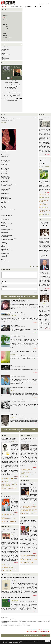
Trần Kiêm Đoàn (34, 525)
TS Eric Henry (20, 582)
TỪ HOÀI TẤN (13, 403)
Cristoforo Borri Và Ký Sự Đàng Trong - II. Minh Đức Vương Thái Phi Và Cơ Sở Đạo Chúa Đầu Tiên (10, 484)
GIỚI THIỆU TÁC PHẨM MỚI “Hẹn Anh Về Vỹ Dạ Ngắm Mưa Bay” (16, 597)
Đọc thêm (35, 310)
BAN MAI (3, 48)
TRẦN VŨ (25, 561)
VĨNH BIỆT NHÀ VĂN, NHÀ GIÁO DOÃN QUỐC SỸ (45, 224)
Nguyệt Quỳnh (25, 564)
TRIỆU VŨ (13, 534)
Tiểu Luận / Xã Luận (25, 480)
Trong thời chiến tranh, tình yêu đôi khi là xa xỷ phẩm (21, 388)
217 (20, 296)
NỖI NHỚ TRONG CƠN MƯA (43, 164)
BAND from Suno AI (5, 49)
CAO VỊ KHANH (45, 213)
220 (27, 296)
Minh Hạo (32, 486)
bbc (2, 56)
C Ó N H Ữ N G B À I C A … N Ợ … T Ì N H (10, 531)
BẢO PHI (3, 51)
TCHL (45, 237)
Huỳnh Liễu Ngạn (14, 500)
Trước (33, 117)
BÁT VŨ (3, 52)
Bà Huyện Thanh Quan (6, 47)
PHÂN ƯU (45, 255)
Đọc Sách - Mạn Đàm (18, 575)
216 (17, 296)
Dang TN (43, 209)
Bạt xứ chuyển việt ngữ (6, 55)
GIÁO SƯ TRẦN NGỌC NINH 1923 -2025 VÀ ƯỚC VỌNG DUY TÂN (9, 439)
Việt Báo (45, 304)
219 (25, 296)
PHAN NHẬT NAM (30, 561)
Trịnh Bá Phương (30, 564)
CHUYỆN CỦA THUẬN (27, 472)
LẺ (11, 365)
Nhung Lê (33, 511)
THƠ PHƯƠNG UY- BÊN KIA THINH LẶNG (20, 300)
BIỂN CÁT (3, 60)
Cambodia (13, 375)
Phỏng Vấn (23, 517)
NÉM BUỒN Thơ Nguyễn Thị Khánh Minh (43, 206)
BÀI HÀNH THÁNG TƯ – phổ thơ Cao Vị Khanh (45, 212)
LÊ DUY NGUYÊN (6, 516)
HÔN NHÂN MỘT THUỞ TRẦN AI (29, 475)
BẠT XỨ (3, 53)
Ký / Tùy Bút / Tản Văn (6, 527)
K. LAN (12, 368)
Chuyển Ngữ (27, 575)
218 (22, 296)
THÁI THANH (11, 568)
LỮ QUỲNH (4, 122)
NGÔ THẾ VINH (15, 441)
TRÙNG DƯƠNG (14, 316)
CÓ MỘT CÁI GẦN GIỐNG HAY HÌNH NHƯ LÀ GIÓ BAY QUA (24, 351)
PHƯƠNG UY (13, 303)
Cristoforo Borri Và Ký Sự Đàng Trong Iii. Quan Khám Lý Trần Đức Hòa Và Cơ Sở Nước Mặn (9, 480)
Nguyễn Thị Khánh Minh (11, 523)
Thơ (2, 494)
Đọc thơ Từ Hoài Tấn (15, 415)
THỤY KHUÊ (6, 481)
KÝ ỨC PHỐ (6, 519)
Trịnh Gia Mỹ (13, 328)
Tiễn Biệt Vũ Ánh (14, 325)
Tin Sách (4, 575)
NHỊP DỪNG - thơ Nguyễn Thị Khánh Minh (44, 202)
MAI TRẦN (25, 558)
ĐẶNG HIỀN (10, 566)
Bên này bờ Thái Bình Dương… (17, 313)
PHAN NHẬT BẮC (25, 471)
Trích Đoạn (10, 575)
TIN (40, 220)
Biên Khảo (4, 435)
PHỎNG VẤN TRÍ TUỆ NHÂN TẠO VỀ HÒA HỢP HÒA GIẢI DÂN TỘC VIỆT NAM (29, 522)
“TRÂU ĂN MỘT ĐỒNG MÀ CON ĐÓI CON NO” (29, 439)
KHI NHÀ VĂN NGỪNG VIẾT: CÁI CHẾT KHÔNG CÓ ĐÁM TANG (28, 484)
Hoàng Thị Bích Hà (8, 571)
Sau (36, 117)
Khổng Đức (13, 417)
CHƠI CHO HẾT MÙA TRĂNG (28, 469)
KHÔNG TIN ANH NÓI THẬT (9, 515)
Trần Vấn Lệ (18, 328)
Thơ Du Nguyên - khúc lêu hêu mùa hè (18, 335)
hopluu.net (32, 635)
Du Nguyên (12, 338)
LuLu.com (19, 93)
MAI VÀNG (6, 568)
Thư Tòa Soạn (42, 115)
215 (15, 296)
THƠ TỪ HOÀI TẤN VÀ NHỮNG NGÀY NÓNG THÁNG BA (23, 400)
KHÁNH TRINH (13, 354)
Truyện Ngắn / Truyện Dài (26, 435)
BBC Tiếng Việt (4, 57)
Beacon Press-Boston (5, 59)
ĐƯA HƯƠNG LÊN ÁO (6, 497)
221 (30, 296)
